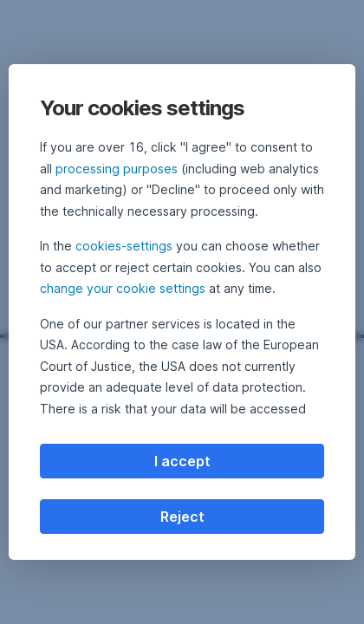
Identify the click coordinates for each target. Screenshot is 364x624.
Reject (182, 517)
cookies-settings (124, 246)
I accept (182, 461)
